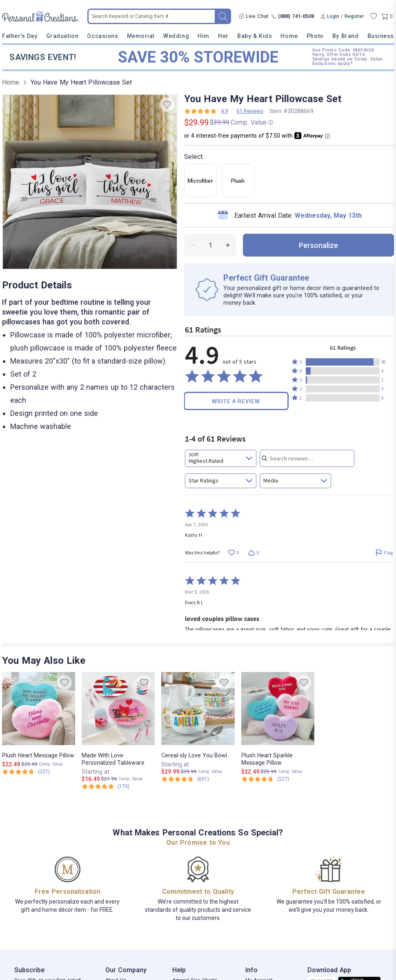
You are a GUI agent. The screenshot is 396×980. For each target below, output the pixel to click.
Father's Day (20, 36)
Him (204, 36)
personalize (318, 245)
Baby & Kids (255, 36)
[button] (343, 362)
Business (381, 36)
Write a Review (236, 401)
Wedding (176, 36)
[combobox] (221, 458)
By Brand (345, 36)
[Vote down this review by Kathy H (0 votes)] (253, 553)
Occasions (102, 36)
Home (289, 36)
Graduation (62, 36)
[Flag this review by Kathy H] (384, 553)
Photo (315, 36)
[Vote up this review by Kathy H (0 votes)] (233, 553)
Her (223, 36)
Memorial (141, 36)
